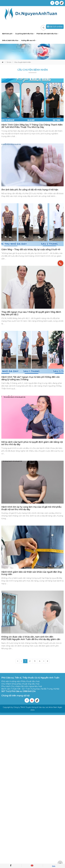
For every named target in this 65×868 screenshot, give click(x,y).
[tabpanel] (32, 52)
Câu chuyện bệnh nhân (22, 62)
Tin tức (9, 62)
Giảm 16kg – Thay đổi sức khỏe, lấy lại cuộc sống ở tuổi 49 (31, 250)
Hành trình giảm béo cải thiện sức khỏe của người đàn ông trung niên (31, 573)
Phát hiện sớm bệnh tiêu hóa (47, 34)
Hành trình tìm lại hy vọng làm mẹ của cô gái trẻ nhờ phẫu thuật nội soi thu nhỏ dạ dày (31, 508)
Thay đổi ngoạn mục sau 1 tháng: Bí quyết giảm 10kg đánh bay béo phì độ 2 (31, 313)
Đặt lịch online (55, 27)
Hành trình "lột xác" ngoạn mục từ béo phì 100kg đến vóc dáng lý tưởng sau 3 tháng (31, 378)
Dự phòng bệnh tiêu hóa (25, 34)
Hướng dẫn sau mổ (29, 40)
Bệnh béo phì (8, 34)
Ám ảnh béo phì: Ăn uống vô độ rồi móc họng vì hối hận (30, 190)
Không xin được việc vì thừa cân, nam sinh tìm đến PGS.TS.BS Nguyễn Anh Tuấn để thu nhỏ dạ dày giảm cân (31, 638)
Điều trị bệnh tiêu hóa (11, 40)
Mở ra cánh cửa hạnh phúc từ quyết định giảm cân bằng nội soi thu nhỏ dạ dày (32, 443)
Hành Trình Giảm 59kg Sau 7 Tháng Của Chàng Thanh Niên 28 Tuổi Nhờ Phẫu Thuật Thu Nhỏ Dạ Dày (32, 126)
